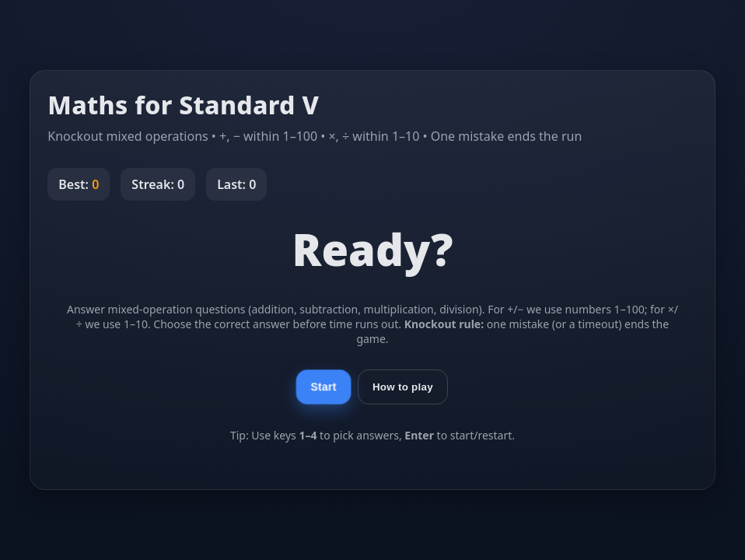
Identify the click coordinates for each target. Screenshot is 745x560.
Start (323, 387)
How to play (403, 387)
